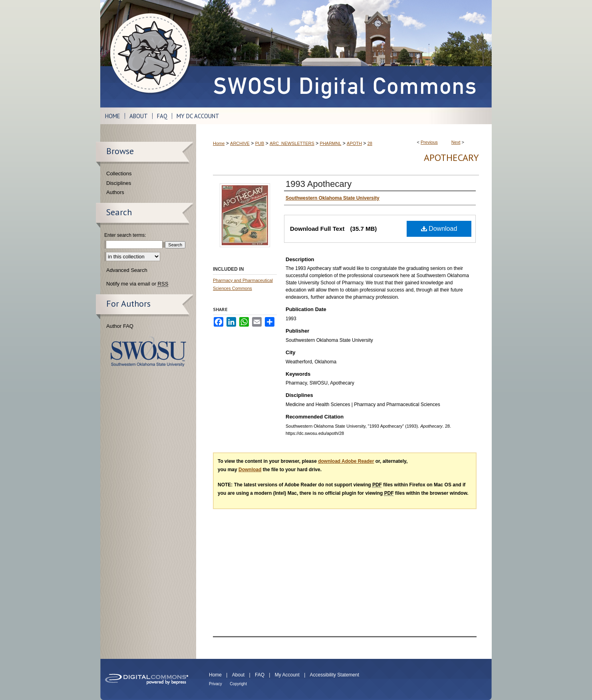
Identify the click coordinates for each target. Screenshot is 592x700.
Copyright (238, 684)
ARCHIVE (240, 143)
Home (219, 143)
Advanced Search (127, 270)
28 (370, 143)
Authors (115, 192)
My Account (287, 675)
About (238, 675)
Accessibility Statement (335, 675)
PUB (260, 143)
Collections (119, 174)
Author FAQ (120, 326)
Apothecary (451, 158)
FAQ (260, 675)
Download (439, 229)
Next (456, 142)
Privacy (216, 684)
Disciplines (119, 183)
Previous (429, 142)
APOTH (354, 143)
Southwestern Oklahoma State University (148, 352)
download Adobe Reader (346, 461)
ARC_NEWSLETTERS (292, 143)
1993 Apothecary (319, 184)
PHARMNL (331, 143)
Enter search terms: (125, 235)
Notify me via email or (137, 284)
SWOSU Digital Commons (344, 54)
